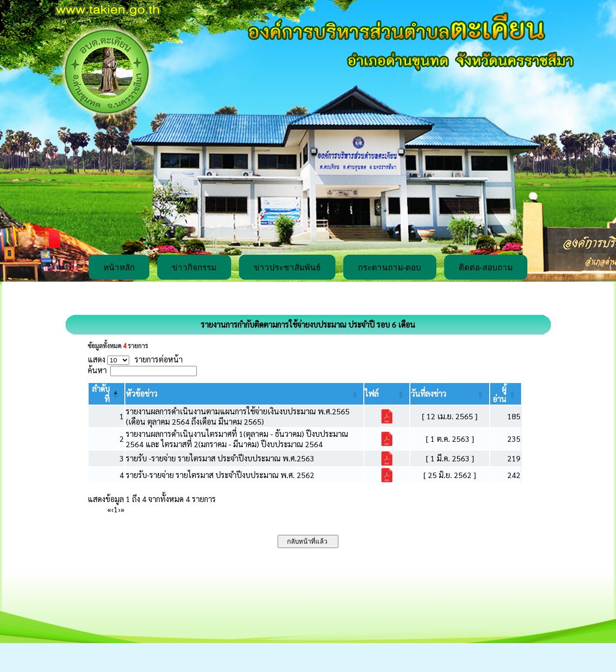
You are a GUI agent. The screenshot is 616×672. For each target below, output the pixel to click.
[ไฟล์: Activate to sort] (387, 394)
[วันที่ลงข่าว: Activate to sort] (450, 394)
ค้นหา (97, 370)
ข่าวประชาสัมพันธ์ (287, 268)
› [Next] (119, 509)
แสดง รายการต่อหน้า (135, 359)
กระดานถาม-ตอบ (390, 268)
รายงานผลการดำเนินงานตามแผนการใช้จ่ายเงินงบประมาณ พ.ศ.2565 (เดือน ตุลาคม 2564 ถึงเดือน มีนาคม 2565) (238, 416)
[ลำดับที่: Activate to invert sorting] (107, 394)
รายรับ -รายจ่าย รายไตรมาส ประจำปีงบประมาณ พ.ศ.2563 (220, 458)
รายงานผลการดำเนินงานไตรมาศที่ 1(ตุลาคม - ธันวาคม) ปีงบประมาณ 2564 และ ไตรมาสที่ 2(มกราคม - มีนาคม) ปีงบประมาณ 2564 (237, 439)
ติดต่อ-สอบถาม (486, 268)
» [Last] (122, 509)
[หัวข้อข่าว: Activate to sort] (245, 394)
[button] (142, 394)
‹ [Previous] (112, 509)
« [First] (109, 509)
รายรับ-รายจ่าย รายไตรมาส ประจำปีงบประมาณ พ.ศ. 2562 (220, 475)
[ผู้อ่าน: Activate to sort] (506, 394)
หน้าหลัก (119, 268)
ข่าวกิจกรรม (194, 268)
